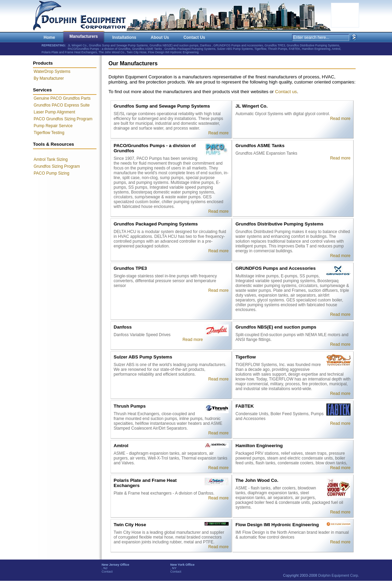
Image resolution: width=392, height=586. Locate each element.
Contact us (286, 92)
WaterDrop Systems (52, 71)
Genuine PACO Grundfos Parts (62, 98)
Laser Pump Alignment (54, 112)
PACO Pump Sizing (51, 173)
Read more (218, 133)
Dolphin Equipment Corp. (339, 575)
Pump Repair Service (53, 126)
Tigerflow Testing (49, 133)
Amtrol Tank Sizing (51, 159)
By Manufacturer (49, 78)
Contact (107, 572)
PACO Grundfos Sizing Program (63, 119)
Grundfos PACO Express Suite (62, 105)
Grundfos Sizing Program (57, 166)
